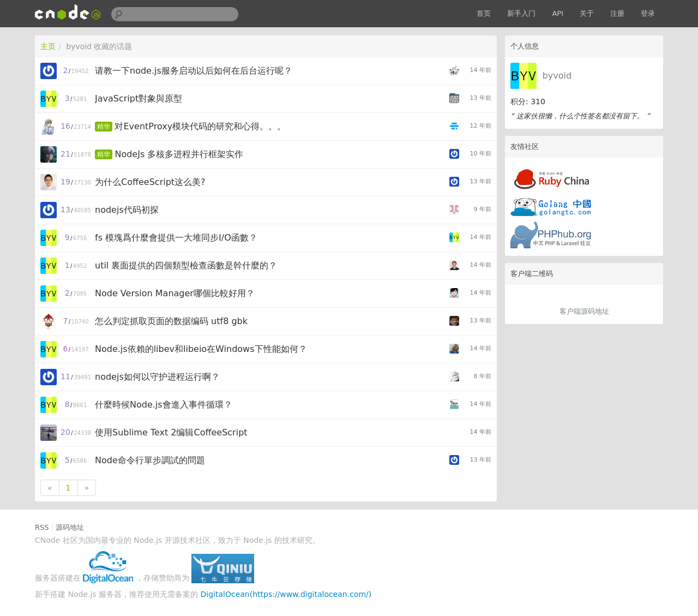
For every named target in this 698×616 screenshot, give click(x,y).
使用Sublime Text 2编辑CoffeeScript (171, 432)
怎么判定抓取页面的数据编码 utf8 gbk (171, 321)
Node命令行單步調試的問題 (150, 460)
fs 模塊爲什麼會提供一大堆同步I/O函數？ (176, 238)
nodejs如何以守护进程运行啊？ (157, 377)
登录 (648, 13)
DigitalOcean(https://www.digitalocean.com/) (286, 594)
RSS (42, 527)
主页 (48, 46)
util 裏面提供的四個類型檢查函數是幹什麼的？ (186, 265)
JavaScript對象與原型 (139, 98)
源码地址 (70, 527)
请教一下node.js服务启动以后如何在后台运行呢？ (194, 71)
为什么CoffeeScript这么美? (150, 182)
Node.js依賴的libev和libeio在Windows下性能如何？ (201, 349)
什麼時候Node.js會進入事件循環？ (164, 405)
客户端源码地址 (584, 311)
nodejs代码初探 (127, 210)
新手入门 (521, 13)
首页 (484, 13)
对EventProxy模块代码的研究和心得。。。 (200, 126)
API (558, 13)
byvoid (557, 76)
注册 (617, 13)
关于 (587, 13)
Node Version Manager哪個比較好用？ (175, 293)
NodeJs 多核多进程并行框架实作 (179, 154)
